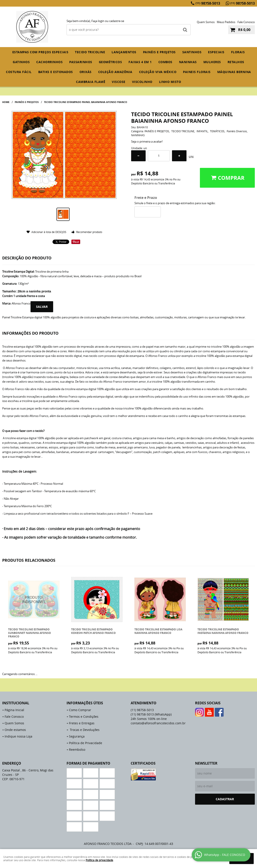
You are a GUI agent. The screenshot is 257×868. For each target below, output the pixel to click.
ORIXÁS (86, 72)
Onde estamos (15, 730)
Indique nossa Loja (18, 736)
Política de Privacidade (86, 743)
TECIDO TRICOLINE (90, 52)
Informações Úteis (85, 703)
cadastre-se (117, 21)
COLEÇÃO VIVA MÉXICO (158, 72)
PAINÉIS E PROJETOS (159, 52)
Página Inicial (14, 710)
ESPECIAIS (216, 52)
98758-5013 (208, 3)
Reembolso (77, 750)
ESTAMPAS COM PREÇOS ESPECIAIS (40, 52)
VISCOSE (119, 82)
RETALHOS (236, 62)
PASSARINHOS (81, 62)
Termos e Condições (84, 717)
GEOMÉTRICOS (110, 62)
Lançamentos (124, 52)
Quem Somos (206, 22)
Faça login (98, 21)
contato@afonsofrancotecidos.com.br (158, 723)
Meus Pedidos (226, 22)
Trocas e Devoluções (84, 730)
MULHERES (212, 62)
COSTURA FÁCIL (19, 72)
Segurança (77, 736)
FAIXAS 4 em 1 (140, 62)
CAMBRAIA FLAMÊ (91, 82)
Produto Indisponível (34, 600)
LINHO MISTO (170, 82)
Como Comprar (80, 710)
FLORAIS (238, 52)
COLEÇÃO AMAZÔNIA (115, 72)
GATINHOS (21, 62)
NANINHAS (188, 62)
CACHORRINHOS (49, 62)
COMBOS (165, 62)
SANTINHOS (192, 52)
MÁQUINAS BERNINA (234, 72)
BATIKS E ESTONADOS (56, 72)
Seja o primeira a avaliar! (147, 141)
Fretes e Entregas (82, 723)
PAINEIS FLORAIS (197, 72)
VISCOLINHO (142, 82)
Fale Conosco (246, 22)
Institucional (16, 703)
